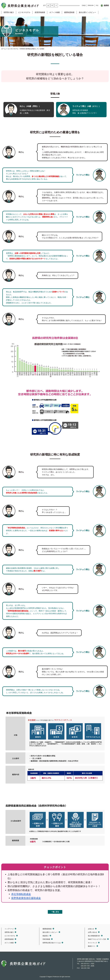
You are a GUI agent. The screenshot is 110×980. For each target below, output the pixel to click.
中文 (97, 5)
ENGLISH (91, 5)
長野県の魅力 (9, 12)
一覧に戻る (55, 912)
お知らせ (91, 929)
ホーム (4, 49)
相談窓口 (46, 936)
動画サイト (92, 946)
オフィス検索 (55, 12)
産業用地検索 (40, 12)
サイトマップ (92, 943)
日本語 (84, 5)
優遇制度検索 (69, 12)
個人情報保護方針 (94, 936)
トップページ (9, 929)
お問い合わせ (92, 932)
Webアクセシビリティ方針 (97, 939)
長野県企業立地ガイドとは (52, 943)
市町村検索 (46, 939)
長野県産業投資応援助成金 (26, 898)
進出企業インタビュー (87, 12)
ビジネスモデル (24, 12)
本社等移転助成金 (21, 894)
